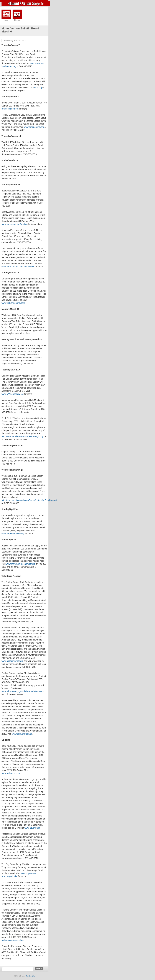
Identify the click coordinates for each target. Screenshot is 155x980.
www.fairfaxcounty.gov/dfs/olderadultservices (23, 691)
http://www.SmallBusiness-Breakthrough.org (22, 436)
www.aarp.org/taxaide (22, 734)
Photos (17, 20)
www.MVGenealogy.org (12, 394)
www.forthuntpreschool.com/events (18, 267)
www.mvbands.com (11, 773)
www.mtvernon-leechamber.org (21, 564)
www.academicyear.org (12, 661)
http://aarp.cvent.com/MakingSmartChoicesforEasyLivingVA (29, 500)
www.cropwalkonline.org (13, 534)
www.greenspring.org (34, 127)
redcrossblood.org (10, 109)
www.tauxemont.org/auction (15, 224)
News (6, 20)
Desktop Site (30, 976)
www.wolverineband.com (13, 303)
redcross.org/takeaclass (13, 940)
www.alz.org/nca (32, 828)
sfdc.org (38, 88)
